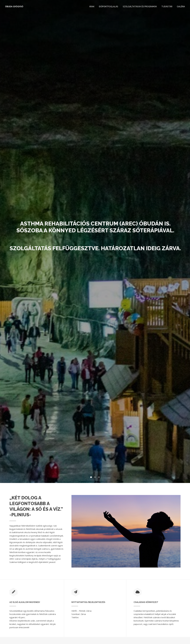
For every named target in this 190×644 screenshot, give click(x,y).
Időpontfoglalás (109, 6)
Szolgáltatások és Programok (140, 6)
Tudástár (167, 6)
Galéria (181, 6)
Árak (92, 6)
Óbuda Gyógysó (14, 6)
